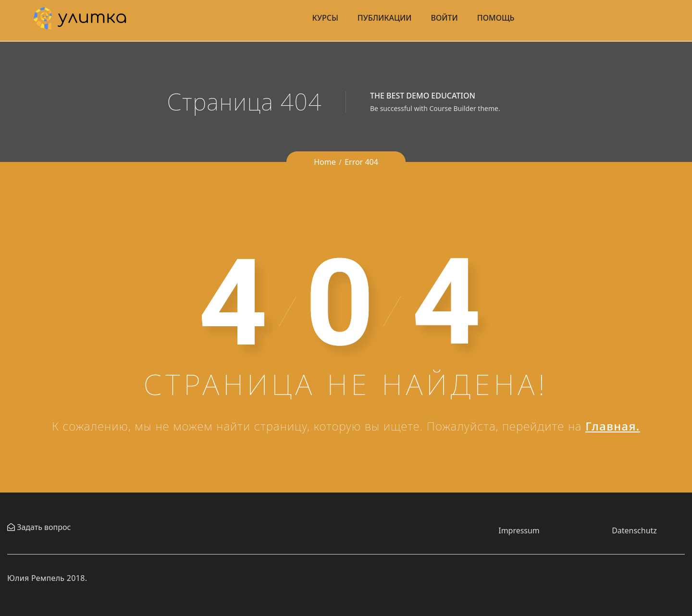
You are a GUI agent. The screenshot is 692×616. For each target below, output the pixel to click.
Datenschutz (634, 530)
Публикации (385, 18)
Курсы (325, 18)
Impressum (519, 530)
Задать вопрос (43, 527)
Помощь (496, 18)
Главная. (613, 426)
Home (325, 162)
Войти (445, 18)
